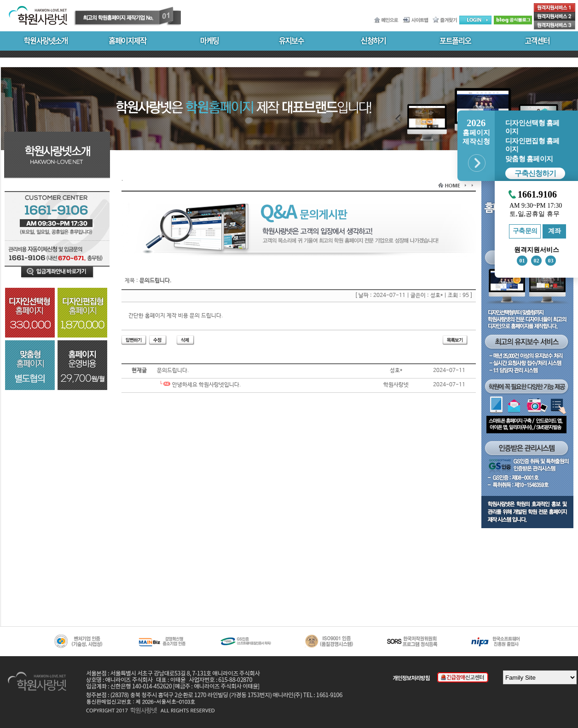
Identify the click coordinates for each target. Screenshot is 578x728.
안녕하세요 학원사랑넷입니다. (199, 385)
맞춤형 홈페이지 (529, 159)
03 (551, 261)
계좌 (554, 231)
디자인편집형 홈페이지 (532, 145)
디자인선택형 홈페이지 (532, 127)
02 (537, 261)
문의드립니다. (173, 371)
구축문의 (525, 231)
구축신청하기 (535, 173)
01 (522, 261)
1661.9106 (537, 195)
